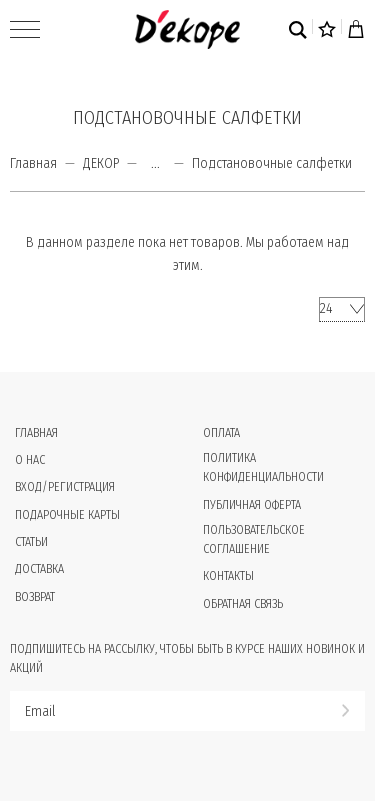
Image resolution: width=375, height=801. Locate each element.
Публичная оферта (252, 505)
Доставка (39, 569)
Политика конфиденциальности (263, 467)
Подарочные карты (67, 515)
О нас (30, 460)
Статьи (31, 542)
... (155, 164)
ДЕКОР (101, 163)
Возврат (35, 597)
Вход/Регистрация (65, 487)
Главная (33, 163)
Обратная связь (243, 604)
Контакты (228, 576)
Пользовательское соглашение (254, 539)
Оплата (221, 433)
